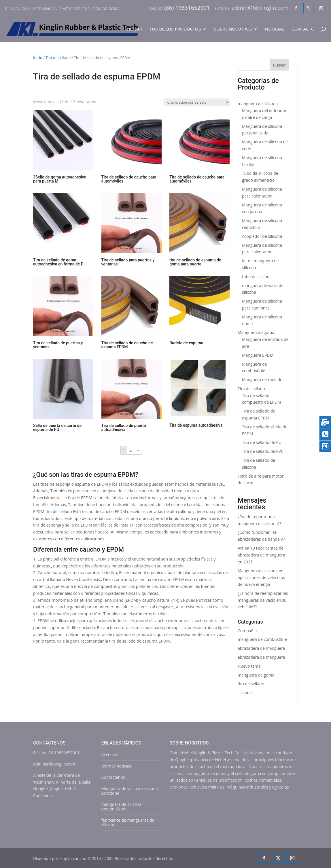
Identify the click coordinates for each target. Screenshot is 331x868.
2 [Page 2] (130, 450)
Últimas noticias (116, 766)
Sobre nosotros (233, 29)
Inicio (38, 58)
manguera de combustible (262, 639)
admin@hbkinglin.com (54, 764)
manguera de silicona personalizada (121, 807)
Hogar (135, 29)
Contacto (303, 29)
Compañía (247, 631)
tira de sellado (59, 511)
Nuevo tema (249, 666)
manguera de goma (256, 675)
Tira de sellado (58, 58)
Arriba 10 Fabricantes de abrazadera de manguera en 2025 (261, 555)
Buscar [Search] (280, 65)
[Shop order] (197, 102)
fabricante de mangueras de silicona (128, 822)
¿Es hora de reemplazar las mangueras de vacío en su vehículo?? (263, 600)
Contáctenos (113, 777)
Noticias (275, 29)
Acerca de (111, 755)
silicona (245, 693)
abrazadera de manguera (261, 648)
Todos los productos (175, 29)
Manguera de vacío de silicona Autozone (130, 791)
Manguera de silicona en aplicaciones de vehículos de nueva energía (261, 577)
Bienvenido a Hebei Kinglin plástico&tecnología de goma (62, 9)
